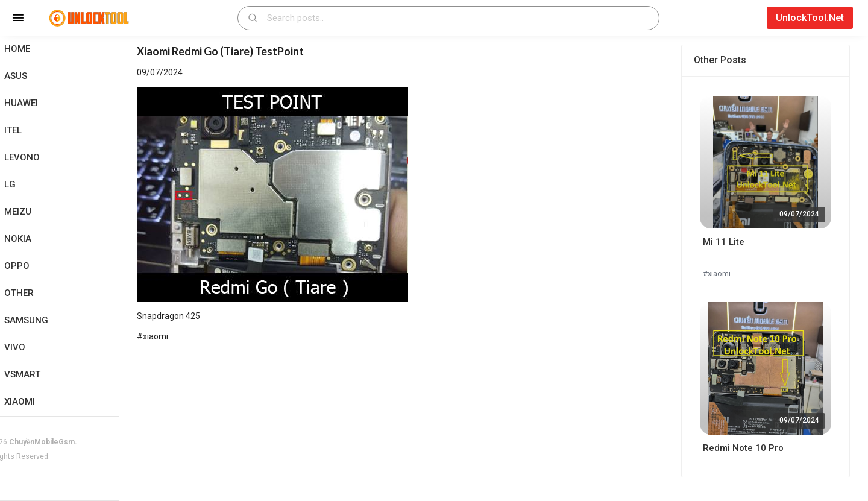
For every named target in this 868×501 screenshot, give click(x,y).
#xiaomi (723, 273)
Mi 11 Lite (730, 242)
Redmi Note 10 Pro (750, 448)
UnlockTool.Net (810, 18)
